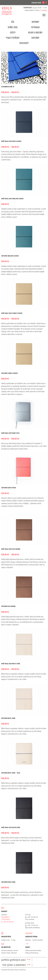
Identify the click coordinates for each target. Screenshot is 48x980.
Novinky (35, 22)
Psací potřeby (13, 38)
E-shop (13, 940)
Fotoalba (35, 27)
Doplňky (35, 38)
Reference (28, 940)
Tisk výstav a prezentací (14, 965)
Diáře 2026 (13, 27)
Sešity (13, 33)
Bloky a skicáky (35, 33)
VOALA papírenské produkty (33, 950)
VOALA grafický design (32, 953)
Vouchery (24, 43)
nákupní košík (39, 3)
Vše (13, 22)
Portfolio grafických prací (13, 960)
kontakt (44, 10)
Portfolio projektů (38, 940)
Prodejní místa (5, 940)
